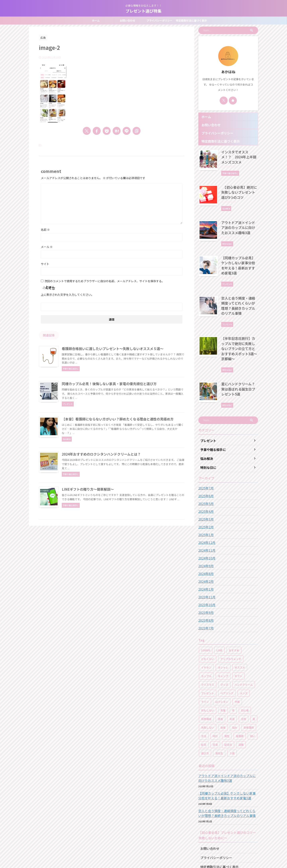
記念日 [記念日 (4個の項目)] (228, 707)
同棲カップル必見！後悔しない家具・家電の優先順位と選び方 (126, 398)
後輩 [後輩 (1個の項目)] (223, 690)
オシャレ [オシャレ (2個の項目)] (223, 630)
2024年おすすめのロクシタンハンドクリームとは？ (119, 497)
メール (47, 247)
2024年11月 (206, 513)
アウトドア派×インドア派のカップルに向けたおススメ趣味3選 (239, 218)
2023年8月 (205, 583)
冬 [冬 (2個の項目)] (233, 673)
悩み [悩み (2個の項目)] (235, 690)
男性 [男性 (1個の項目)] (227, 699)
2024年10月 (206, 521)
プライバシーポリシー (159, 20)
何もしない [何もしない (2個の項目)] (208, 673)
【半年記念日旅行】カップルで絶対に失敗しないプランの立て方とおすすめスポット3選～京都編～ (239, 321)
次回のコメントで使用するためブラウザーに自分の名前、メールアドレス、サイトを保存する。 (104, 281)
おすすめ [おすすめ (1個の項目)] (234, 613)
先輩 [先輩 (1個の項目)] (223, 673)
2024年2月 (205, 544)
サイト (45, 264)
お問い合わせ (128, 20)
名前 (45, 230)
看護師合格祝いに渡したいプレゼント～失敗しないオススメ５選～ (130, 349)
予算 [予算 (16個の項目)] (237, 664)
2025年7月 (205, 451)
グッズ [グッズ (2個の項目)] (224, 647)
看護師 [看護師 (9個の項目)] (240, 699)
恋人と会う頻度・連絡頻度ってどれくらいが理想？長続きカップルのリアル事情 (239, 285)
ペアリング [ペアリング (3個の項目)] (227, 656)
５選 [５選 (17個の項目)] (232, 716)
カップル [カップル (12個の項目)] (206, 639)
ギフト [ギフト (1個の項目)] (238, 639)
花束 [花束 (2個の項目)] (215, 707)
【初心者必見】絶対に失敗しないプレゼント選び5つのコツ (239, 185)
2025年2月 (205, 490)
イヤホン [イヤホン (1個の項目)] (206, 630)
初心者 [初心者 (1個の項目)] (245, 673)
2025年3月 (205, 482)
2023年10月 (206, 567)
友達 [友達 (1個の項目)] (232, 682)
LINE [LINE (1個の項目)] (219, 613)
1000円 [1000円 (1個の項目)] (206, 613)
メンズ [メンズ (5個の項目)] (244, 656)
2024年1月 (205, 552)
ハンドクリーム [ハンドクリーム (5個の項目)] (244, 647)
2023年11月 (206, 560)
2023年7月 (205, 591)
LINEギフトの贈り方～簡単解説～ (106, 546)
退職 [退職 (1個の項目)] (241, 707)
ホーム (96, 20)
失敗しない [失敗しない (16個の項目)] (208, 690)
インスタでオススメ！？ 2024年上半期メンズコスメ (238, 154)
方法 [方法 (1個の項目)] (204, 699)
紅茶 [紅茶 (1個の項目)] (204, 707)
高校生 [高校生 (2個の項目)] (219, 716)
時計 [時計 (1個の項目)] (215, 699)
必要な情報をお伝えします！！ (143, 849)
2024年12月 (206, 505)
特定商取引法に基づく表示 (191, 20)
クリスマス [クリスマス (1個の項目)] (208, 647)
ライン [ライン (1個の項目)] (205, 664)
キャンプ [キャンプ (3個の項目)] (223, 639)
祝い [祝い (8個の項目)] (253, 699)
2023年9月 (205, 575)
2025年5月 (205, 466)
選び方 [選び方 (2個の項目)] (205, 716)
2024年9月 (205, 529)
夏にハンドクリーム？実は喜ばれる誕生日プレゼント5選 (239, 355)
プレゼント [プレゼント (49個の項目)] (208, 656)
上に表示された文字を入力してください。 (67, 295)
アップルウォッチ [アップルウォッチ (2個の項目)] (231, 622)
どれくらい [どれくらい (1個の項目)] (208, 622)
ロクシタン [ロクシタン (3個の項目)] (222, 664)
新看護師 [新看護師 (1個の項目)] (249, 690)
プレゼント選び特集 (143, 11)
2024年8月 (205, 536)
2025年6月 (205, 459)
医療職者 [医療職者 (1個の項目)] (206, 682)
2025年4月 (205, 474)
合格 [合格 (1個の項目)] (244, 682)
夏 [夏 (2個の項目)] (254, 682)
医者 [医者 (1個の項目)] (220, 682)
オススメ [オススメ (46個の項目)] (240, 630)
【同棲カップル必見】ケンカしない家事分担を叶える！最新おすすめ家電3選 (239, 252)
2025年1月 (205, 497)
